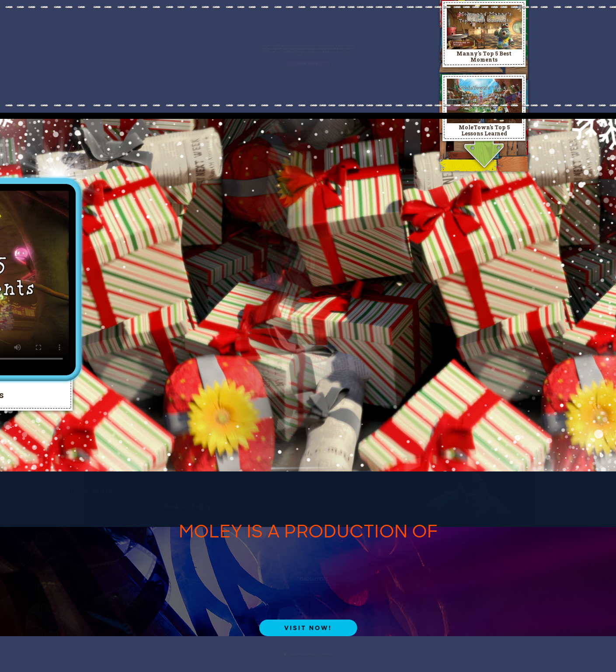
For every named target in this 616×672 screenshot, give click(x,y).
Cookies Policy (316, 51)
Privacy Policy (435, 42)
